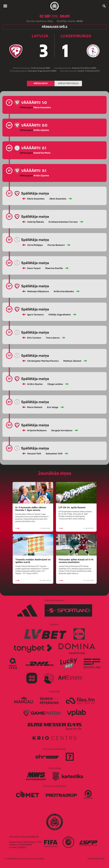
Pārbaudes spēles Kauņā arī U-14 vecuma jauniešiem (76, 561)
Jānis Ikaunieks (58, 199)
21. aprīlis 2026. (33, 528)
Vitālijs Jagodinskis (60, 315)
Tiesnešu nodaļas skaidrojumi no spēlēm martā (33, 561)
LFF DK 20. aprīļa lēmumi (72, 507)
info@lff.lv (22, 847)
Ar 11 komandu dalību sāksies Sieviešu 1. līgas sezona (31, 509)
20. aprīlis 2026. (33, 580)
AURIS (102, 859)
